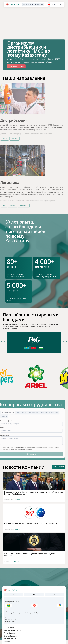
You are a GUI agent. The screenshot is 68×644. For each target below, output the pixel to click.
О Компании (9, 627)
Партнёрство (9, 633)
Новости (18, 507)
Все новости (58, 467)
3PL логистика (39, 4)
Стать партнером (16, 66)
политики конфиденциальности (38, 447)
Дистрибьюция (28, 4)
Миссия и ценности (12, 630)
